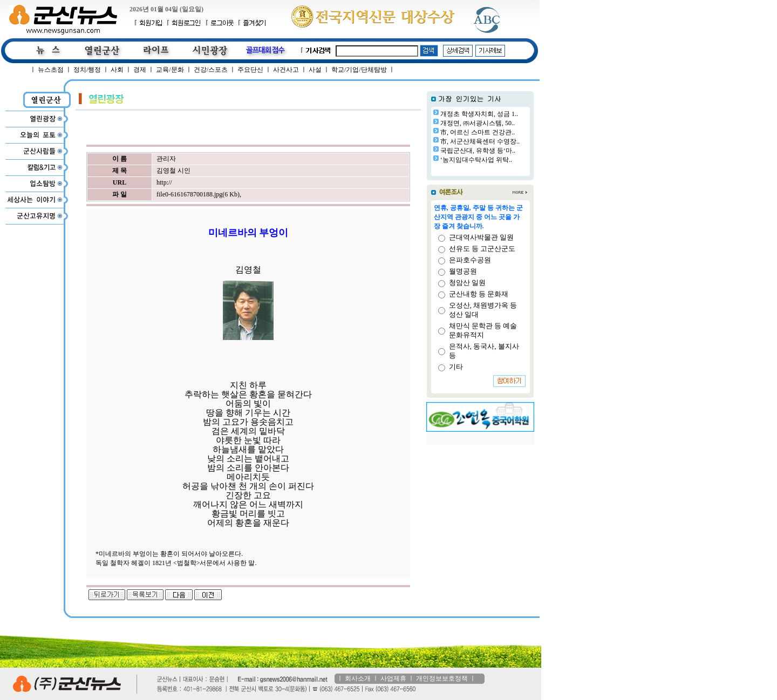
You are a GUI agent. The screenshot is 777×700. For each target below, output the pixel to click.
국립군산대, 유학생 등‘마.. (478, 151)
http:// (164, 182)
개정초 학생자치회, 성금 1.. (479, 114)
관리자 (166, 159)
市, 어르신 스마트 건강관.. (478, 132)
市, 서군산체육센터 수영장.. (480, 141)
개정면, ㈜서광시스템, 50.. (478, 123)
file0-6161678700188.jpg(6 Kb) (198, 194)
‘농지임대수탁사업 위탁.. (476, 160)
